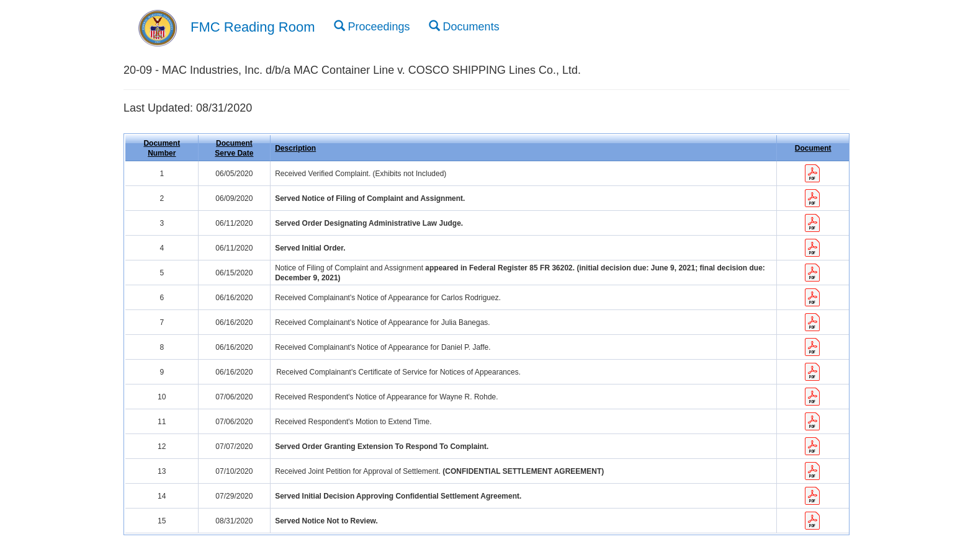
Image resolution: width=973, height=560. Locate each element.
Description (295, 148)
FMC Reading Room (253, 27)
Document (813, 148)
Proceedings (372, 26)
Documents (464, 26)
